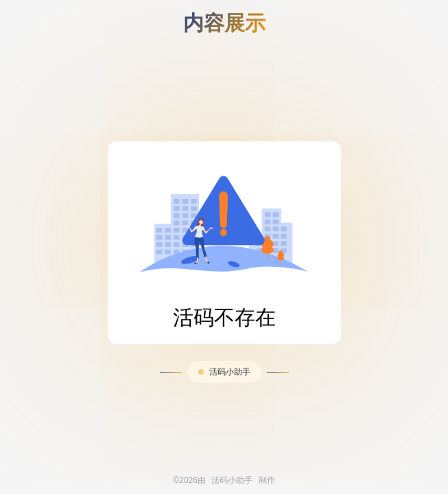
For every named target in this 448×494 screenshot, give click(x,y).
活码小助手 (230, 372)
